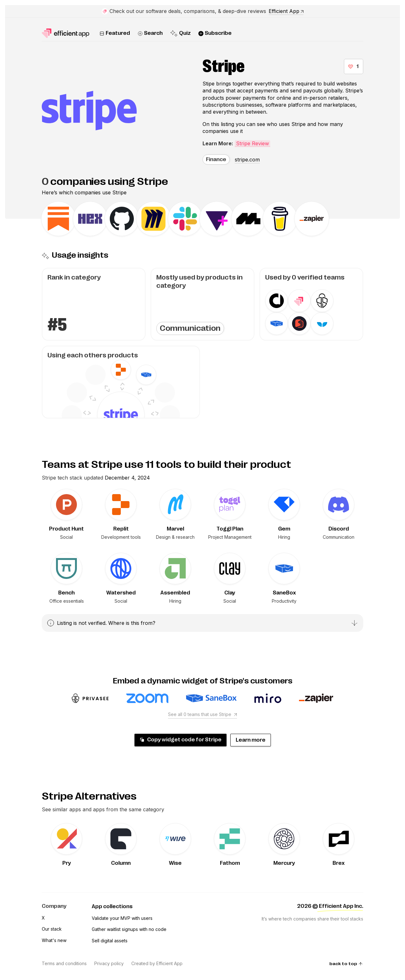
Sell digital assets (110, 941)
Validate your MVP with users (122, 918)
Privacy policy (109, 963)
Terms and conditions (64, 963)
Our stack (52, 929)
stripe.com (247, 160)
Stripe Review (252, 143)
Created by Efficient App (157, 963)
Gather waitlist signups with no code (129, 929)
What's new (54, 940)
